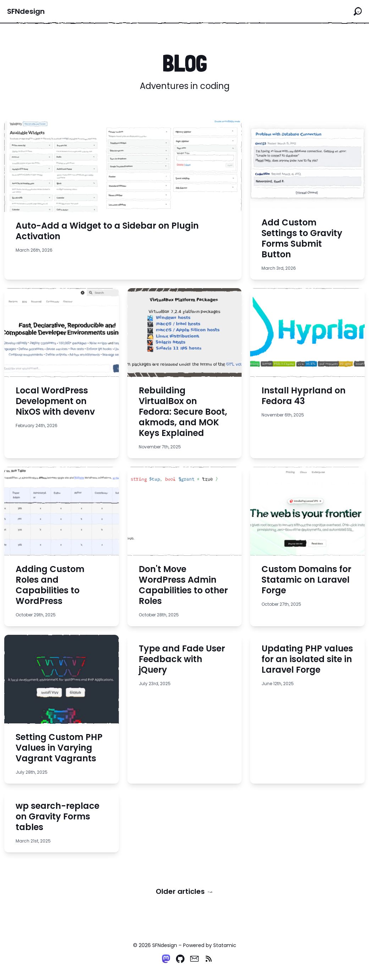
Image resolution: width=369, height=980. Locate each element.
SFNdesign (26, 11)
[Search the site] (358, 11)
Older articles (185, 891)
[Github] (180, 959)
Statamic (225, 945)
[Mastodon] (166, 959)
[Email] (194, 959)
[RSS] (209, 959)
